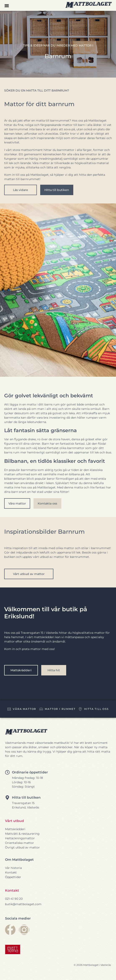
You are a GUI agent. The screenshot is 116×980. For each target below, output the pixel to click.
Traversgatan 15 (23, 803)
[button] (7, 6)
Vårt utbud (14, 821)
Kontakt (12, 890)
